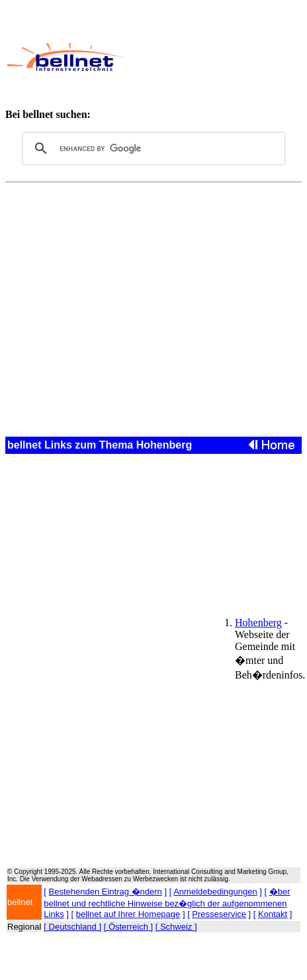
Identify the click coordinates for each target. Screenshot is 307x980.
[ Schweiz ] (176, 927)
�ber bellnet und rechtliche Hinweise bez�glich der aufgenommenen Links (167, 903)
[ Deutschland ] (72, 927)
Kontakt (273, 914)
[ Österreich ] (128, 927)
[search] (152, 148)
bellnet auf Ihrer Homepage (128, 914)
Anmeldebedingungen (215, 892)
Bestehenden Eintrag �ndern (106, 892)
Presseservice (219, 914)
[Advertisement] (213, 57)
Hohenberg (258, 623)
